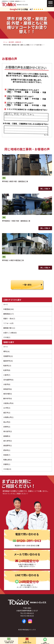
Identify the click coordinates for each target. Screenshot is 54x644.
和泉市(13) (7, 366)
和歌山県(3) (8, 460)
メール (27, 642)
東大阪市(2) (8, 431)
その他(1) (7, 337)
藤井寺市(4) (8, 398)
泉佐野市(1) (8, 445)
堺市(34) (6, 351)
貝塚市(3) (7, 427)
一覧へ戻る (27, 285)
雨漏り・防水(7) (9, 319)
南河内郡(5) (8, 394)
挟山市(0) (7, 422)
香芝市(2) (7, 413)
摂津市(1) (7, 450)
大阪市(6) (7, 384)
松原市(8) (7, 370)
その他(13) (7, 469)
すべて (6, 304)
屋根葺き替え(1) (9, 328)
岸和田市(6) (8, 389)
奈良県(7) (7, 455)
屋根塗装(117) (8, 314)
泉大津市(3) (8, 441)
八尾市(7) (7, 375)
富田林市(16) (8, 361)
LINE (45, 643)
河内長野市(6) (8, 380)
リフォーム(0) (8, 323)
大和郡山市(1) (8, 417)
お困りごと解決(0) (10, 333)
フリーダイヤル (9, 642)
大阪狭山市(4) (8, 403)
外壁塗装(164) (8, 309)
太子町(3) (7, 408)
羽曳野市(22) (8, 356)
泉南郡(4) (7, 436)
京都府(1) (7, 464)
